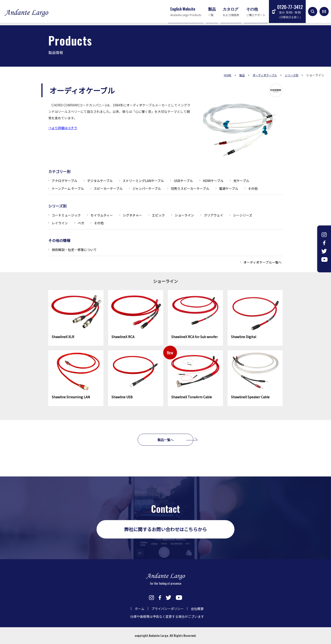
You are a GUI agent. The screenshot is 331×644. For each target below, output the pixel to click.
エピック (158, 215)
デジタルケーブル (100, 181)
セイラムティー (102, 215)
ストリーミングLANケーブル (143, 181)
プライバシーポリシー (168, 609)
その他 (253, 188)
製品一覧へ (165, 440)
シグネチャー (132, 215)
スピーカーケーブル (108, 188)
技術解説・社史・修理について (74, 250)
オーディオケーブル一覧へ (263, 262)
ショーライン (184, 215)
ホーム (140, 609)
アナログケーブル (64, 181)
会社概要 (197, 609)
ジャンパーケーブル (147, 188)
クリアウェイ (214, 215)
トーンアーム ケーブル (68, 188)
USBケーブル (183, 181)
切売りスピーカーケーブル (190, 188)
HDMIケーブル (213, 181)
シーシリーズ (243, 215)
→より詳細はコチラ (63, 128)
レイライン (60, 223)
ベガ (81, 223)
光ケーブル (241, 181)
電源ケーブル (229, 188)
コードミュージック (66, 215)
